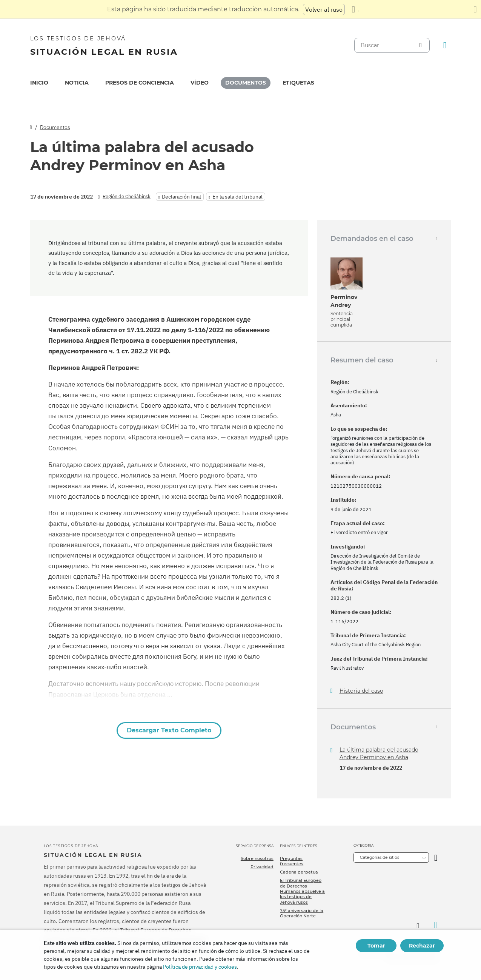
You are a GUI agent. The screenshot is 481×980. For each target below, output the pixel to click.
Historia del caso (361, 691)
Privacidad (262, 867)
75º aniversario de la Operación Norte (302, 913)
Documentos (246, 83)
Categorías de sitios (380, 857)
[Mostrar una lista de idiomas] (355, 9)
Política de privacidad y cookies (200, 967)
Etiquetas (298, 83)
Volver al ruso (324, 9)
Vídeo (200, 83)
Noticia (77, 83)
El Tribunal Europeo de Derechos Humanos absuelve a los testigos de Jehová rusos (302, 891)
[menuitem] (39, 83)
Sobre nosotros (257, 858)
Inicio (39, 83)
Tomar (376, 946)
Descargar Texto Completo (169, 730)
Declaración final (181, 197)
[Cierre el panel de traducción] (475, 9)
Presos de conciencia (140, 83)
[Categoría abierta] (436, 857)
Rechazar (422, 946)
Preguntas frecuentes (292, 861)
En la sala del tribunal (237, 197)
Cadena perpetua (299, 872)
